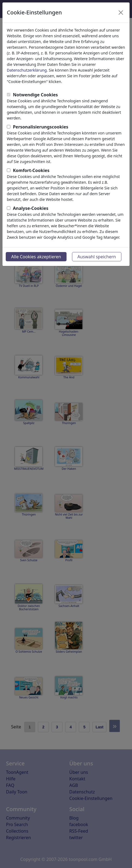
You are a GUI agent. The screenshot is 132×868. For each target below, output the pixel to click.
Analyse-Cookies (31, 208)
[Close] (121, 13)
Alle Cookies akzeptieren (36, 257)
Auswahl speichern (97, 257)
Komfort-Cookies (31, 170)
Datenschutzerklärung (27, 70)
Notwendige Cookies (35, 95)
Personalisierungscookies (40, 127)
